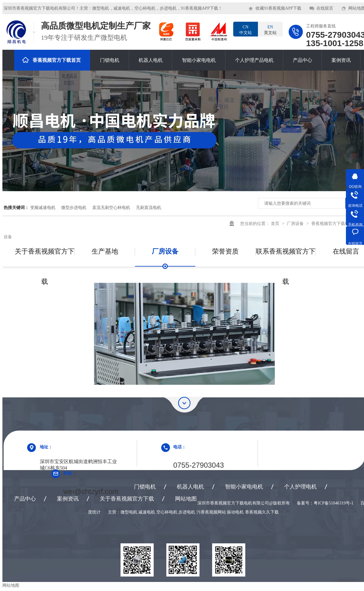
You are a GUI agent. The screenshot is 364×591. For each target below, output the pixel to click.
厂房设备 (296, 223)
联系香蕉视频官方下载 (286, 257)
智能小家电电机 (199, 60)
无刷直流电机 (149, 207)
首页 (276, 223)
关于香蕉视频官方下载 (45, 257)
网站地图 (186, 499)
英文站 (270, 30)
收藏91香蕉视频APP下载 (278, 8)
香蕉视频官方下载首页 (51, 60)
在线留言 (325, 8)
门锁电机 (110, 60)
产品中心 (303, 60)
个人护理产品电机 (254, 60)
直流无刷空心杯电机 (111, 207)
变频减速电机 (43, 207)
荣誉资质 (225, 251)
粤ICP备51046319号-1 (333, 503)
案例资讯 (341, 60)
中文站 (246, 30)
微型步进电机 (74, 207)
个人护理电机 (300, 487)
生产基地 (105, 251)
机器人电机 (151, 60)
